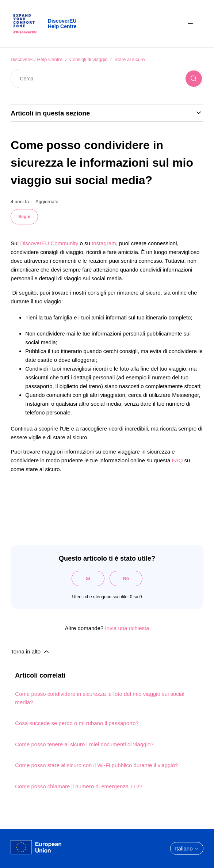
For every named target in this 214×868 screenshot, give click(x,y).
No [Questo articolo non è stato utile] (126, 579)
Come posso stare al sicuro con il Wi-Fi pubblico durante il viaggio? (96, 765)
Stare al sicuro (129, 59)
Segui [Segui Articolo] (24, 217)
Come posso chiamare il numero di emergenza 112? (79, 786)
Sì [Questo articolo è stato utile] (88, 579)
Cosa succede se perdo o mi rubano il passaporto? (77, 723)
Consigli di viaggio (89, 59)
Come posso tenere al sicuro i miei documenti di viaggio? (84, 744)
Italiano (187, 848)
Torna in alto (30, 652)
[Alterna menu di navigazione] (190, 24)
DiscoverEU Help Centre (37, 59)
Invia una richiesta (127, 628)
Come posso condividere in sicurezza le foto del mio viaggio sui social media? (100, 698)
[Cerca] (107, 78)
